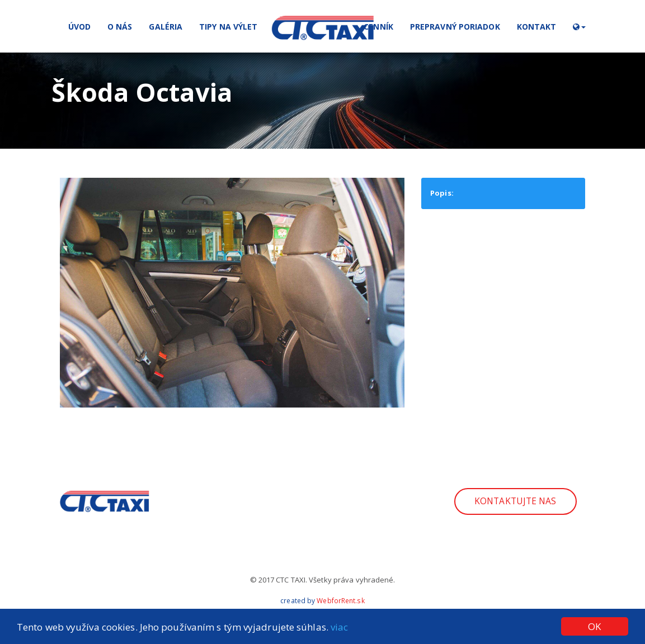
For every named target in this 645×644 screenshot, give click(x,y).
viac (339, 627)
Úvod (79, 27)
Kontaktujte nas (515, 501)
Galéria (166, 27)
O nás (120, 27)
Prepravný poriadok (455, 27)
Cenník (378, 27)
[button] (579, 26)
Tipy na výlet (228, 27)
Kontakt (537, 27)
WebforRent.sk (340, 601)
